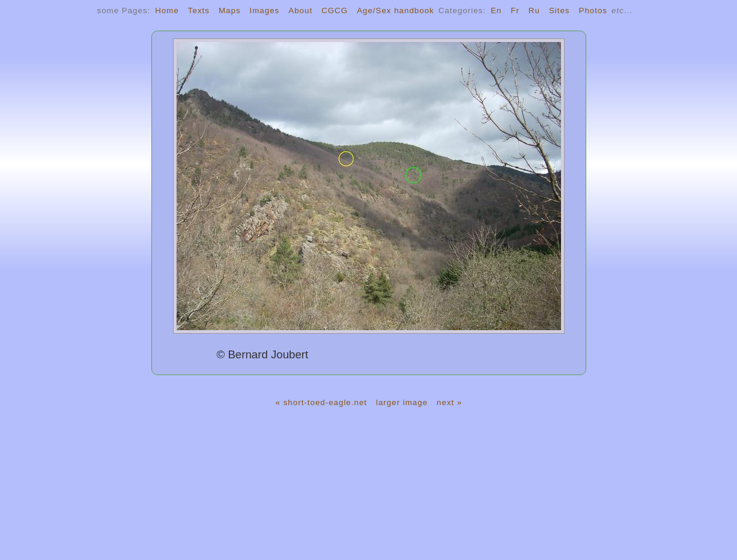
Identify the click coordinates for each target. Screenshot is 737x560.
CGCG (335, 11)
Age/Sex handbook (396, 11)
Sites (560, 11)
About (300, 11)
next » (449, 402)
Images (265, 11)
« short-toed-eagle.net (321, 402)
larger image (402, 402)
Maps (230, 11)
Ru (534, 11)
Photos (593, 11)
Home (167, 11)
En (496, 11)
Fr (515, 11)
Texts (199, 11)
